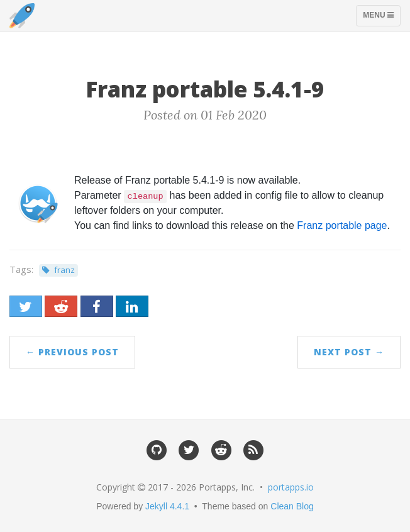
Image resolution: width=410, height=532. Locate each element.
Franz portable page (342, 225)
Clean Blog (292, 506)
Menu (381, 18)
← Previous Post (72, 352)
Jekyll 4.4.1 (167, 506)
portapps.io (291, 487)
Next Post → (349, 352)
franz (64, 270)
